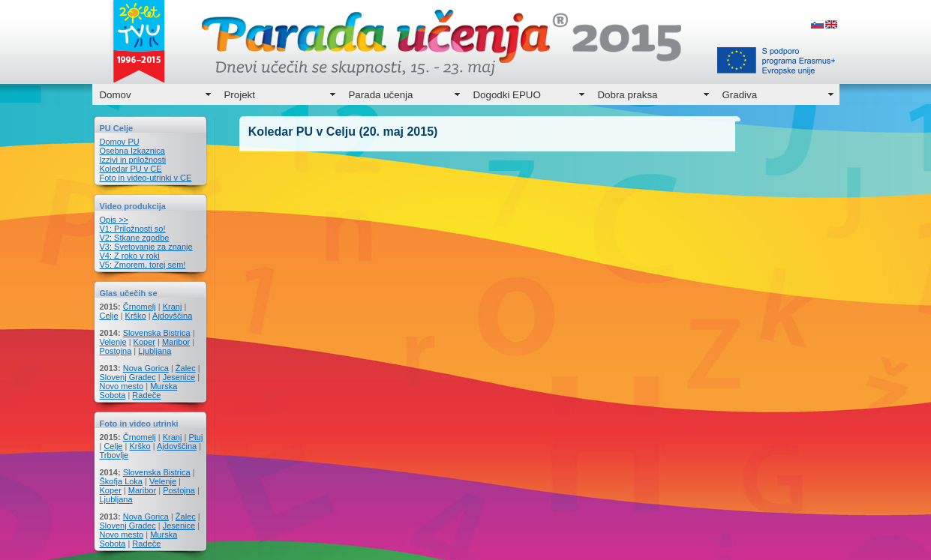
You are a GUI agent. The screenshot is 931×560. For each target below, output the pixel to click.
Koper (144, 342)
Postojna (116, 351)
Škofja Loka (121, 481)
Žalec (186, 368)
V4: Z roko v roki (130, 256)
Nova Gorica (146, 368)
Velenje (113, 342)
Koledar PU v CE (131, 169)
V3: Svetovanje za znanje (146, 247)
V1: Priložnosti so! (133, 229)
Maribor (176, 342)
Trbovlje (114, 455)
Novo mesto (122, 386)
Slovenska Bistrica (157, 333)
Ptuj (195, 437)
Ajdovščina (172, 316)
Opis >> (114, 220)
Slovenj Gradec (128, 377)
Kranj (173, 307)
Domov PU (120, 142)
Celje (109, 316)
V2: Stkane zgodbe (135, 238)
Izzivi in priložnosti (133, 160)
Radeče (146, 395)
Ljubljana (155, 351)
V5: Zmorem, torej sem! (143, 265)
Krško (136, 316)
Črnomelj (140, 307)
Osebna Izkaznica (132, 151)
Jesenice (179, 377)
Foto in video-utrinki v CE (146, 178)
